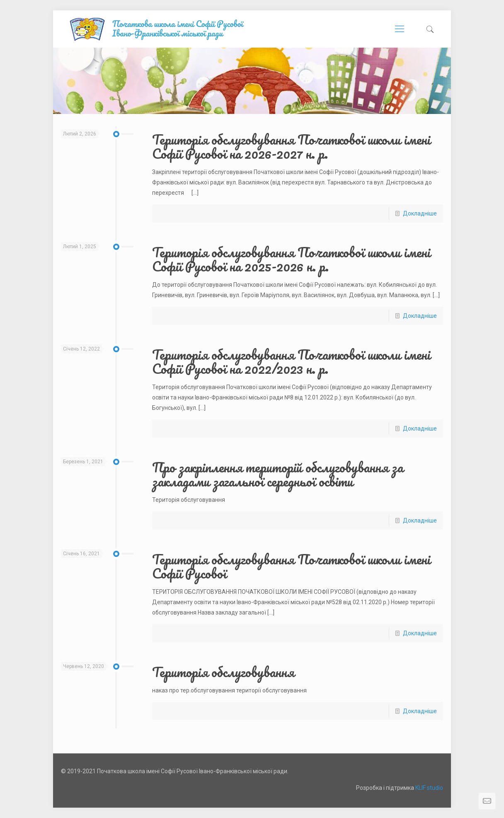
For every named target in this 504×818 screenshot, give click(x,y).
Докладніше (420, 213)
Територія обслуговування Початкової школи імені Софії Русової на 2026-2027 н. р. (291, 146)
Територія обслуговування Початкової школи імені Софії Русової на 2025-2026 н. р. (291, 259)
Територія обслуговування (223, 672)
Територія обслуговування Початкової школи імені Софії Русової (291, 566)
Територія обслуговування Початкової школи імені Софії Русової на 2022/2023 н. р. (291, 362)
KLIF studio (429, 788)
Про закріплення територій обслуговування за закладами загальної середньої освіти (278, 474)
